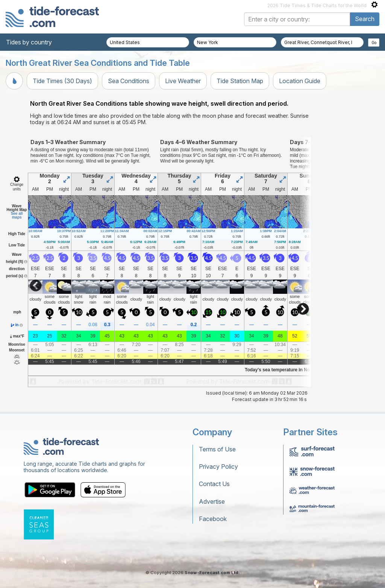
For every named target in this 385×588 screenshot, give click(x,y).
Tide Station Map (240, 81)
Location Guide (300, 81)
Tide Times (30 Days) (62, 81)
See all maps (17, 215)
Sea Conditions (129, 81)
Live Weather (183, 81)
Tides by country (29, 42)
